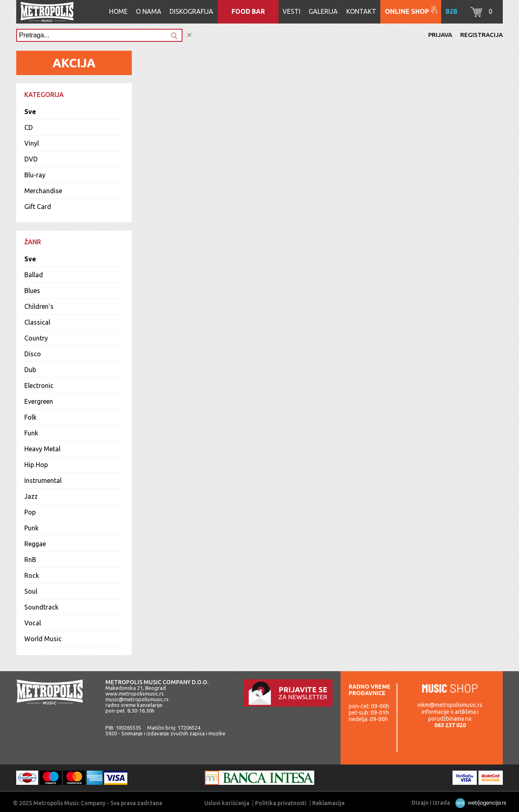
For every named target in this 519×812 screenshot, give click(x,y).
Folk (30, 417)
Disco (33, 354)
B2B (451, 11)
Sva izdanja (476, 414)
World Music (43, 639)
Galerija (323, 11)
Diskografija (191, 11)
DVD (31, 159)
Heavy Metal (42, 449)
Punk (31, 528)
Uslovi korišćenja (227, 803)
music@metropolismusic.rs (137, 699)
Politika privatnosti (281, 803)
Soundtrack (41, 607)
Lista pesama (459, 243)
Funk (31, 433)
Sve (30, 112)
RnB (30, 560)
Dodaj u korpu (425, 222)
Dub (30, 370)
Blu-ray (35, 175)
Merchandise (43, 191)
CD (29, 127)
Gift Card (38, 207)
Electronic (39, 386)
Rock (32, 575)
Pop (30, 512)
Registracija (481, 35)
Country (36, 338)
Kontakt (361, 11)
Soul (31, 591)
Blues (32, 291)
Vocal (33, 623)
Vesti (292, 11)
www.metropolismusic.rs (135, 694)
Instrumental (43, 480)
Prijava (440, 35)
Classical (37, 322)
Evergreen (39, 401)
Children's (39, 306)
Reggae (35, 544)
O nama (149, 11)
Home (118, 11)
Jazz (31, 496)
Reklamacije (328, 803)
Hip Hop (36, 465)
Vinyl (32, 143)
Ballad (34, 275)
